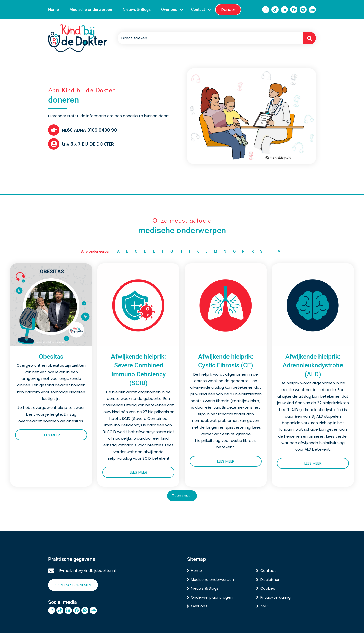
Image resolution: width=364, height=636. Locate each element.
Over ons (169, 9)
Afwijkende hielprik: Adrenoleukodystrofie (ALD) (313, 366)
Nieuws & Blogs (137, 9)
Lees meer (65, 435)
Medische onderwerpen (91, 9)
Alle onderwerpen (96, 251)
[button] (181, 10)
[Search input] (209, 38)
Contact (198, 9)
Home (53, 9)
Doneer (228, 9)
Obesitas (51, 357)
